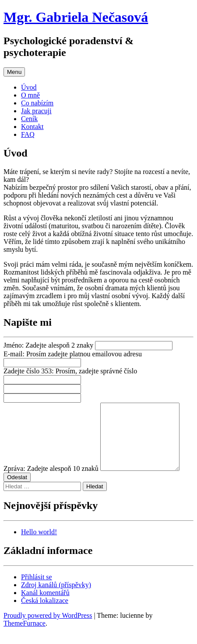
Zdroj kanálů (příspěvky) (56, 598)
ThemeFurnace (25, 636)
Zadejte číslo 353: (70, 371)
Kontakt (32, 127)
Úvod (29, 87)
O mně (30, 95)
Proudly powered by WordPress (48, 628)
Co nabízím (37, 103)
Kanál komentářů (45, 606)
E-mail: (73, 354)
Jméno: (48, 345)
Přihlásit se (37, 590)
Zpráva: (51, 482)
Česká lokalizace (45, 614)
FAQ (28, 134)
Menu (14, 72)
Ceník (29, 119)
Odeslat (17, 490)
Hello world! (39, 545)
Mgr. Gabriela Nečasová (76, 17)
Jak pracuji (36, 111)
